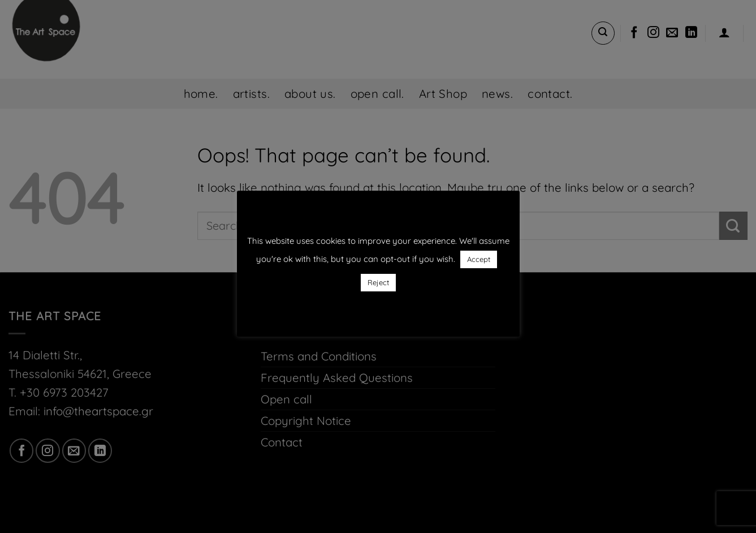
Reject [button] (378, 282)
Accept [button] (479, 259)
